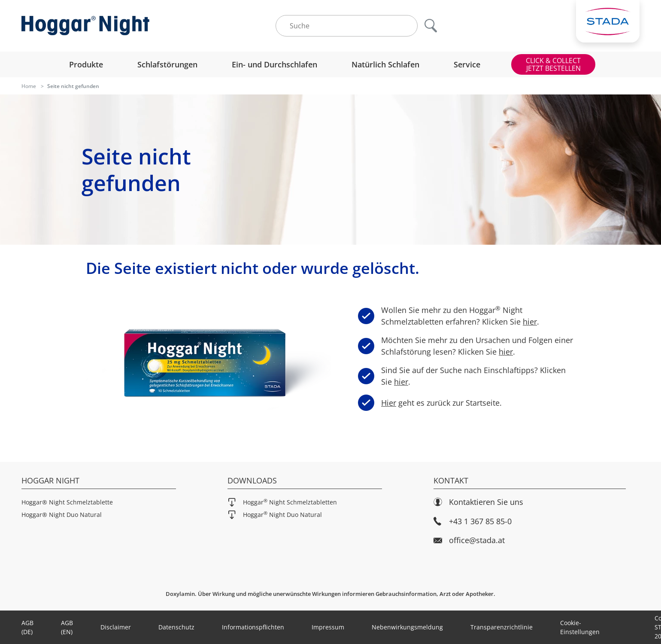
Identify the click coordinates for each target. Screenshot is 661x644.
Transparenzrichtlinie (502, 627)
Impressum (328, 627)
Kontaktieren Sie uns (478, 502)
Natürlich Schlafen (385, 64)
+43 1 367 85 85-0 (473, 521)
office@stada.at (469, 540)
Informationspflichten (253, 627)
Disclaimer (116, 627)
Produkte (86, 64)
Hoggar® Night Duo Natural (62, 515)
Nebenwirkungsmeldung (407, 627)
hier (530, 322)
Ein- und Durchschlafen (274, 64)
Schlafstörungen (167, 64)
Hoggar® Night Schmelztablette (67, 502)
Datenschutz (176, 627)
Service (467, 64)
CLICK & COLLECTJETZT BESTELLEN (553, 64)
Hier (386, 402)
